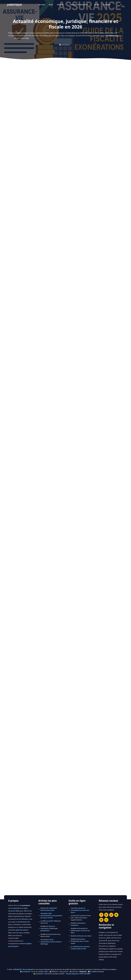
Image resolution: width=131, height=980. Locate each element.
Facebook (33, 38)
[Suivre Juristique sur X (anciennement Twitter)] (106, 894)
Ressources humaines (81, 5)
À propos (107, 5)
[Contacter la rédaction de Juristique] (106, 899)
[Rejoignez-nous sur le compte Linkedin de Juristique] (101, 899)
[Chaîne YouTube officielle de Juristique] (116, 894)
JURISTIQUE (15, 5)
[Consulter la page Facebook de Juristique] (101, 894)
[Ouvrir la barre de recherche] (121, 5)
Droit (51, 5)
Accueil (42, 5)
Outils (97, 5)
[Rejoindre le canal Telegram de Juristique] (111, 894)
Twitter (11, 38)
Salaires (63, 5)
